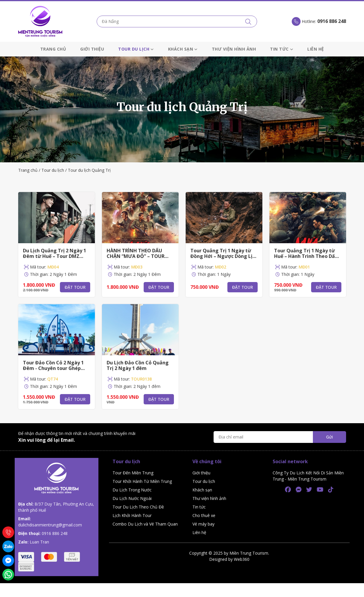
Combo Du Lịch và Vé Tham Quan (145, 524)
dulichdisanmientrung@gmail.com (50, 525)
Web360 (242, 559)
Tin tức (282, 49)
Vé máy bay (203, 524)
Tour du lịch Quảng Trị (89, 170)
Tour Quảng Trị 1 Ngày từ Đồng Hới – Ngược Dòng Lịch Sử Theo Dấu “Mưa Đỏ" (224, 256)
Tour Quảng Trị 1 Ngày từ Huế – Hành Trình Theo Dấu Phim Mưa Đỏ (306, 256)
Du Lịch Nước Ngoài (132, 498)
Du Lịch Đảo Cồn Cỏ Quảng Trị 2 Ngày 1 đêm (138, 365)
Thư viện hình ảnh (234, 49)
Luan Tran (39, 542)
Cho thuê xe (204, 515)
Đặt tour (75, 287)
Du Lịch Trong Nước (132, 490)
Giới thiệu (92, 49)
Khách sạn (183, 49)
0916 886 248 (55, 533)
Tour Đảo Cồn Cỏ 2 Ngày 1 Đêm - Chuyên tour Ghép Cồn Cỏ (53, 368)
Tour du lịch (136, 49)
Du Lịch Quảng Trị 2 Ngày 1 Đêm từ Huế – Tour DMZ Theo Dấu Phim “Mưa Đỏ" (54, 256)
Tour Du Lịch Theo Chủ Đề (138, 507)
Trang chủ (53, 49)
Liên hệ (316, 49)
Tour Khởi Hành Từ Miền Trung (142, 481)
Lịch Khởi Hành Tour (132, 515)
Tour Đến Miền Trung (133, 473)
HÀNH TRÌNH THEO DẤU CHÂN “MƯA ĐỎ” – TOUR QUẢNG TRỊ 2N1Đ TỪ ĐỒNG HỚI (139, 259)
